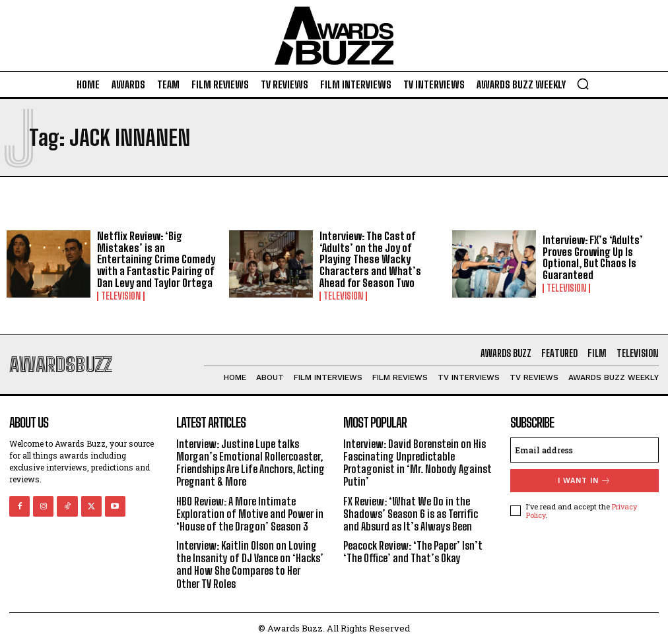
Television (121, 296)
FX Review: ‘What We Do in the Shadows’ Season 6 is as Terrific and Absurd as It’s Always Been (411, 514)
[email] (584, 450)
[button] (583, 84)
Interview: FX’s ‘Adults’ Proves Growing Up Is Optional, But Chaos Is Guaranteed (593, 257)
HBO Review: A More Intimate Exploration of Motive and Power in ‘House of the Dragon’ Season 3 (250, 514)
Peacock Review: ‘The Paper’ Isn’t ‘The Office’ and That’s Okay (413, 552)
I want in (584, 481)
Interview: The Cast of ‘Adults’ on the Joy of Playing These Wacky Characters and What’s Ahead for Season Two (370, 259)
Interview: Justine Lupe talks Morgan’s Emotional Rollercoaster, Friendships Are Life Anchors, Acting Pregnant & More (250, 463)
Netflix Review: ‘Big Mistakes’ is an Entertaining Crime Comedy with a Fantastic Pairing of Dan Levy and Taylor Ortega (156, 259)
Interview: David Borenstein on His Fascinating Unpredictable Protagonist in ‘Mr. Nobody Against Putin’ (417, 463)
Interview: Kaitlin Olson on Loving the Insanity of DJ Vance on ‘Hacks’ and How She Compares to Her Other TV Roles (250, 564)
